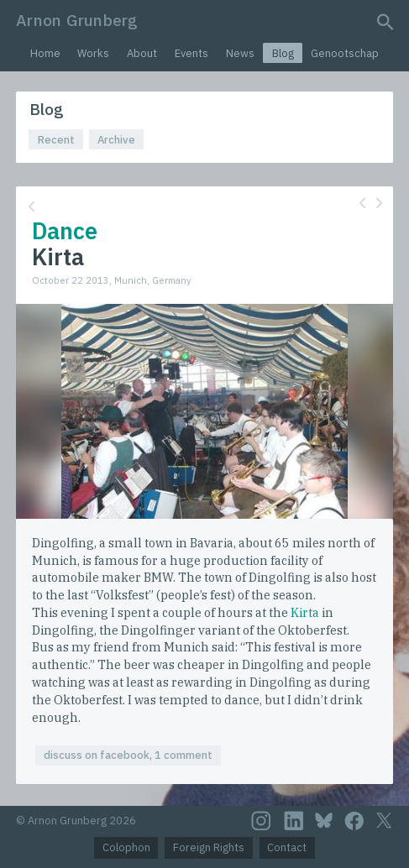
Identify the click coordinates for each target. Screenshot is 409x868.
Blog (283, 53)
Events (191, 53)
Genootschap (345, 53)
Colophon (126, 847)
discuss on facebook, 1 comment (128, 755)
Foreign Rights (209, 847)
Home (45, 53)
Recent (56, 140)
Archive (116, 140)
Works (93, 53)
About (142, 53)
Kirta (305, 612)
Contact (287, 847)
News (240, 53)
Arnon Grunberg (77, 20)
